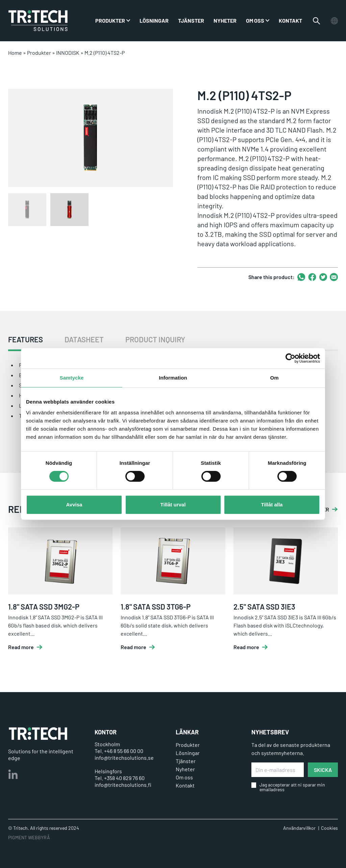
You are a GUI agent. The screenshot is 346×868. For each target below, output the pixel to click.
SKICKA (323, 770)
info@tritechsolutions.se (124, 758)
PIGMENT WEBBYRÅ (29, 837)
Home (15, 53)
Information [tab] (173, 378)
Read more (21, 647)
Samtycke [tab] (72, 378)
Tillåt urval (173, 505)
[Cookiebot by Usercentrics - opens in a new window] (290, 358)
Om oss (255, 20)
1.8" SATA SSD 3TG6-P (156, 607)
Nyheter (225, 20)
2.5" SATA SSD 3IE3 (264, 607)
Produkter (39, 53)
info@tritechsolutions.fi (123, 785)
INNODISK (68, 53)
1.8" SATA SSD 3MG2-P (44, 607)
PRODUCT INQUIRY (155, 339)
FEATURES (26, 339)
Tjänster (191, 20)
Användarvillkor (299, 828)
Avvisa (74, 505)
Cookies (329, 828)
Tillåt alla (272, 505)
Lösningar (154, 20)
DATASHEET (84, 339)
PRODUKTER (110, 20)
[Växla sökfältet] (316, 21)
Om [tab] (274, 378)
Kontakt (290, 20)
